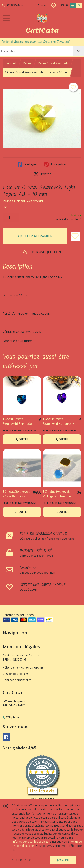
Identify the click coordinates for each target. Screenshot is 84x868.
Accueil (12, 63)
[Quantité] (11, 218)
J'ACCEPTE (63, 860)
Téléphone (11, 717)
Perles (27, 63)
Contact (43, 5)
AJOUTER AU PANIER (35, 236)
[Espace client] (54, 5)
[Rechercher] (79, 51)
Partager (27, 164)
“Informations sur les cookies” (30, 842)
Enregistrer (55, 164)
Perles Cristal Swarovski (53, 63)
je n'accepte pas (21, 860)
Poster (42, 174)
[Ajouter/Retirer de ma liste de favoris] (75, 236)
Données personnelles (17, 680)
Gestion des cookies (16, 674)
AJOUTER (22, 439)
